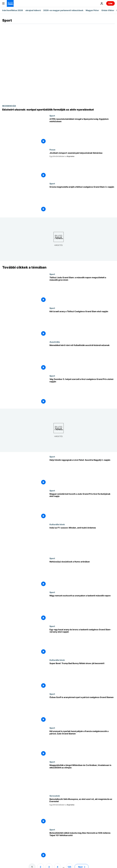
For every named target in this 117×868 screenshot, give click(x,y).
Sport (52, 116)
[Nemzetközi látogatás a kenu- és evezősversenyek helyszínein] (82, 165)
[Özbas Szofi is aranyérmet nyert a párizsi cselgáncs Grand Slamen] (82, 710)
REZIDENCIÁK (9, 106)
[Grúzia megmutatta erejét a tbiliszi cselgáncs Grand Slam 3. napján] (82, 199)
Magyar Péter (92, 10)
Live (110, 3)
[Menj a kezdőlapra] (10, 3)
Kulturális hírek (57, 524)
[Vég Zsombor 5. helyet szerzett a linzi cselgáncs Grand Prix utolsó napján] (82, 392)
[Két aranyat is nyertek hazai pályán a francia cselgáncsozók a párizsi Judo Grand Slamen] (82, 744)
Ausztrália (55, 342)
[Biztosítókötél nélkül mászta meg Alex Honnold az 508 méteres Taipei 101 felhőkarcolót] (82, 845)
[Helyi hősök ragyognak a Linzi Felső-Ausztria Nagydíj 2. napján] (82, 472)
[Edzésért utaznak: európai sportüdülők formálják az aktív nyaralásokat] (58, 110)
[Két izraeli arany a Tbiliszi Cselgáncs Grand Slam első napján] (82, 324)
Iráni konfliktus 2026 (13, 10)
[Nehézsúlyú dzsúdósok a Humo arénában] (82, 574)
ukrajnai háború (33, 10)
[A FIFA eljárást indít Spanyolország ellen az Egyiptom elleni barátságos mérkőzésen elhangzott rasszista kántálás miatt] (82, 131)
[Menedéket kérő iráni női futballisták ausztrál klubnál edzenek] (82, 358)
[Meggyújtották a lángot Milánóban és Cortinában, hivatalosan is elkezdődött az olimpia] (82, 777)
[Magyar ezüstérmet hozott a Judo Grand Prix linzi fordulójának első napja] (82, 506)
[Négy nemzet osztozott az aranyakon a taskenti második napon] (82, 608)
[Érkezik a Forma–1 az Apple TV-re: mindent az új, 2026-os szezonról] (82, 540)
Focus (52, 150)
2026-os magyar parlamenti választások (63, 10)
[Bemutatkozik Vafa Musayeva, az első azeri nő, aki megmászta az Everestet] (82, 811)
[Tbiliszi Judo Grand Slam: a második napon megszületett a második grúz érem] (82, 290)
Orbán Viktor (108, 10)
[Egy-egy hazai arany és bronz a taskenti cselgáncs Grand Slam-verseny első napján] (82, 642)
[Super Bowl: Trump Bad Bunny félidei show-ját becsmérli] (82, 676)
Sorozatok (55, 796)
